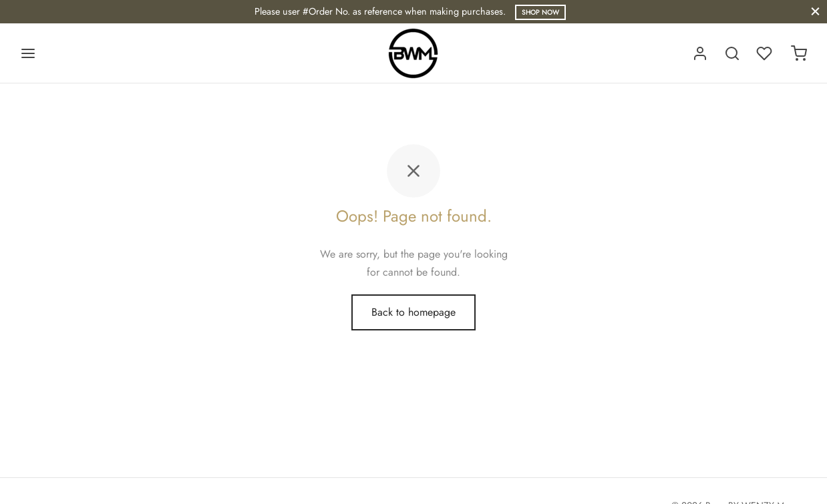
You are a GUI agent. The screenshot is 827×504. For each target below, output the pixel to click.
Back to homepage (413, 312)
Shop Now (540, 12)
